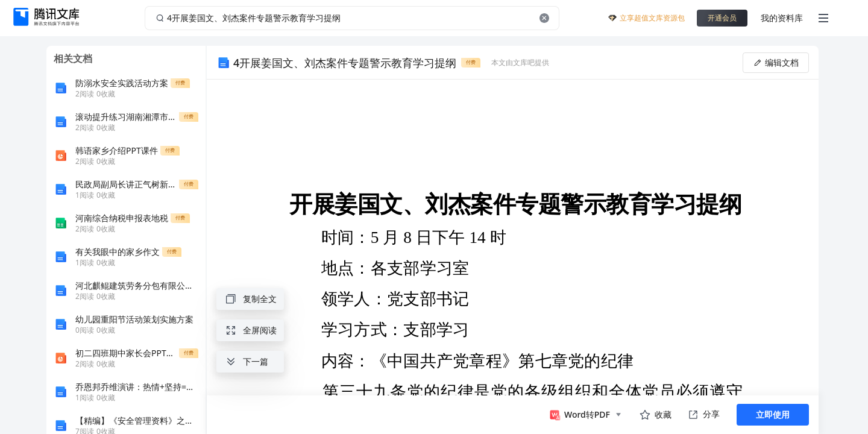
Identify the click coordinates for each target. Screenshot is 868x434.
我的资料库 (782, 18)
